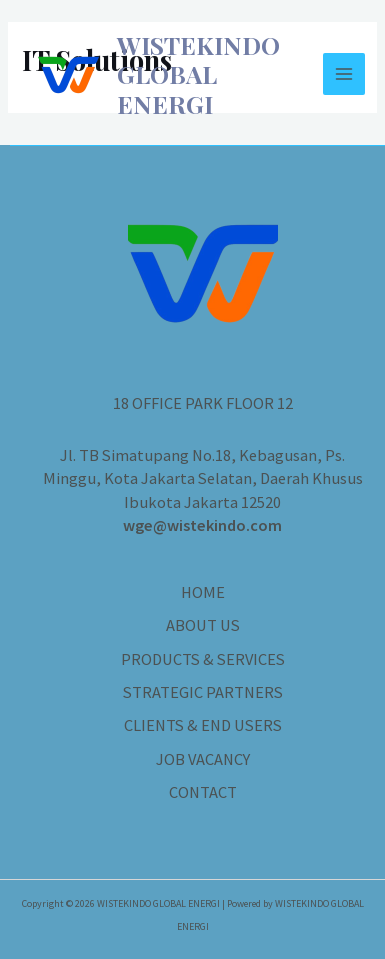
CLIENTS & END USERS (203, 725)
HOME (203, 592)
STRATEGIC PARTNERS (203, 692)
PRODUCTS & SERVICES (203, 659)
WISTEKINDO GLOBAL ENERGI (198, 74)
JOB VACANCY (203, 759)
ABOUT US (203, 625)
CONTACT (203, 792)
